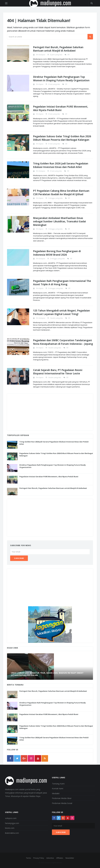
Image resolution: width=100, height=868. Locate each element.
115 (68, 55)
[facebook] (10, 758)
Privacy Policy (39, 858)
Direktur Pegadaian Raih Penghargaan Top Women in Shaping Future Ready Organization (61, 79)
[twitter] (17, 758)
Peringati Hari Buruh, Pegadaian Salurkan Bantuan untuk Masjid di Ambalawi (58, 49)
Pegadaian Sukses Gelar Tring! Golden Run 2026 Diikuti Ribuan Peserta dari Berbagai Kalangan (62, 138)
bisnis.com (10, 828)
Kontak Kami (58, 788)
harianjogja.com (12, 823)
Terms (29, 858)
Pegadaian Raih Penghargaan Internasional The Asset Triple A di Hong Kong (62, 283)
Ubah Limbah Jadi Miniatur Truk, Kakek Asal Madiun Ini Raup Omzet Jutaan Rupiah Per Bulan (47, 674)
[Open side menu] (6, 3)
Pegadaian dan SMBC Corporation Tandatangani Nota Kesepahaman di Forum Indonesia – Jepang (63, 342)
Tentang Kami (58, 784)
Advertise (50, 858)
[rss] (45, 758)
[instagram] (31, 758)
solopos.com (11, 818)
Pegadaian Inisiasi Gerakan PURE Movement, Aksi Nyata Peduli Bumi (61, 108)
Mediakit (56, 793)
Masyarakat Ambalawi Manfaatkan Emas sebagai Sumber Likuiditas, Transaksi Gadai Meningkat (59, 222)
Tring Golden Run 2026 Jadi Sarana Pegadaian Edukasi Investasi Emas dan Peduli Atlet (61, 165)
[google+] (63, 818)
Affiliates (60, 858)
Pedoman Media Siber (62, 798)
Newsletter (70, 858)
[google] (24, 758)
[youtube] (38, 758)
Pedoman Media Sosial (62, 803)
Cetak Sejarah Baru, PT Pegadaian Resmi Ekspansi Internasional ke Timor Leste (58, 372)
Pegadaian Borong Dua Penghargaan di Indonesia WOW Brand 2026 (57, 253)
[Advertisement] (50, 412)
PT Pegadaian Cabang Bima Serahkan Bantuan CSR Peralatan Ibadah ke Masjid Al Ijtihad (61, 193)
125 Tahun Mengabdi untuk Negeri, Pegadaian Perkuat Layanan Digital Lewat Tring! (61, 312)
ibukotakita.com (12, 833)
